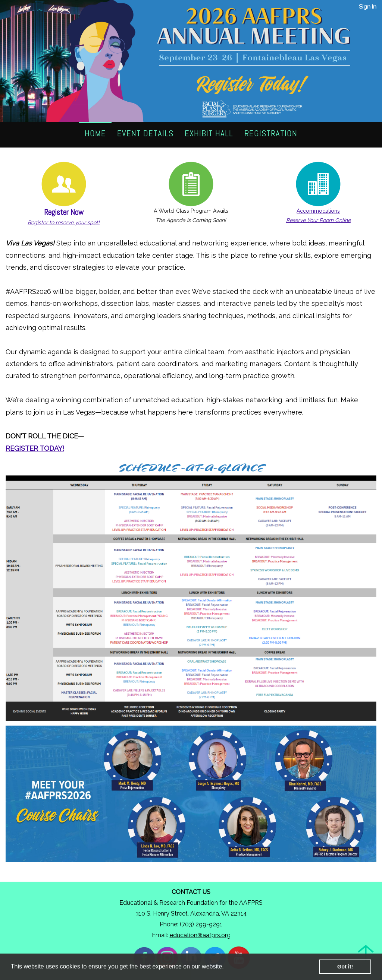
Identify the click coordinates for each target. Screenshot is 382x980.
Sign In (368, 7)
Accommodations (318, 211)
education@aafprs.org (200, 935)
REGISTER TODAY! (35, 448)
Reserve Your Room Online (318, 220)
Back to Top (366, 953)
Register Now (64, 212)
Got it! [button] (345, 967)
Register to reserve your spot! (64, 222)
